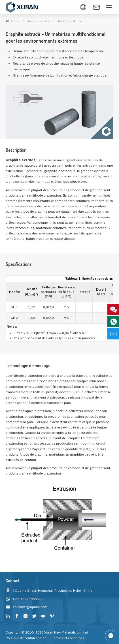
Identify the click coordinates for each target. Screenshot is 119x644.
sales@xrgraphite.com (30, 607)
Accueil (16, 21)
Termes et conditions (68, 638)
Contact (12, 581)
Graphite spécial (38, 21)
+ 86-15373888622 (27, 599)
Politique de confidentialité (26, 638)
